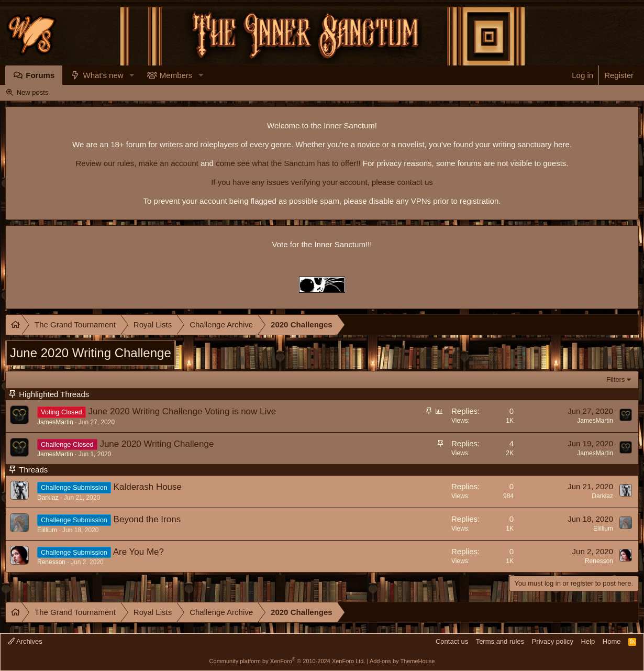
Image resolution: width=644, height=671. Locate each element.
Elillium (47, 530)
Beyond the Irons (147, 519)
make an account (167, 163)
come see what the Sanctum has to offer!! (288, 163)
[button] (132, 75)
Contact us (452, 641)
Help (588, 641)
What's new (103, 75)
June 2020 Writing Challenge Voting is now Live (182, 411)
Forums (40, 75)
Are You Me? (138, 552)
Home (612, 641)
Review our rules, (106, 163)
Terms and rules (500, 641)
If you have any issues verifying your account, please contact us (322, 182)
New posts (33, 92)
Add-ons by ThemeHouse (402, 661)
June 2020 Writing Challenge (157, 444)
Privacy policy (553, 641)
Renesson (51, 562)
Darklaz (48, 498)
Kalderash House (148, 487)
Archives (25, 641)
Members (176, 75)
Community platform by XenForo (287, 661)
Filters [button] (615, 379)
